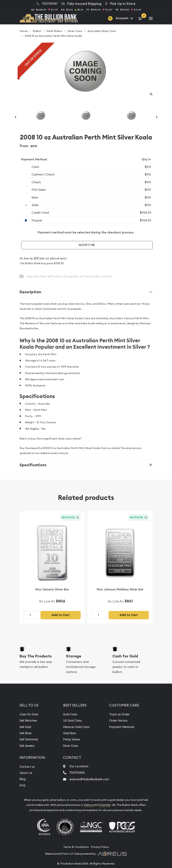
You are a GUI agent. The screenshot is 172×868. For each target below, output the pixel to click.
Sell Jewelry (28, 753)
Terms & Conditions (76, 855)
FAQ (23, 793)
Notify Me (87, 253)
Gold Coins (68, 722)
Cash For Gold (30, 722)
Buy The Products (36, 664)
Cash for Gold (125, 664)
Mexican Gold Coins (75, 735)
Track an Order (123, 722)
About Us (26, 780)
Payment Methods (125, 735)
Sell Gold (26, 735)
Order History (122, 728)
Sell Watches (29, 728)
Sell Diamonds (30, 747)
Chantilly (105, 813)
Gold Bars (68, 741)
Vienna (89, 813)
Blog (23, 787)
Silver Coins (69, 753)
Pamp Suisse (69, 747)
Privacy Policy (100, 855)
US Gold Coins (71, 728)
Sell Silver (26, 741)
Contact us (28, 774)
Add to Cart (61, 623)
